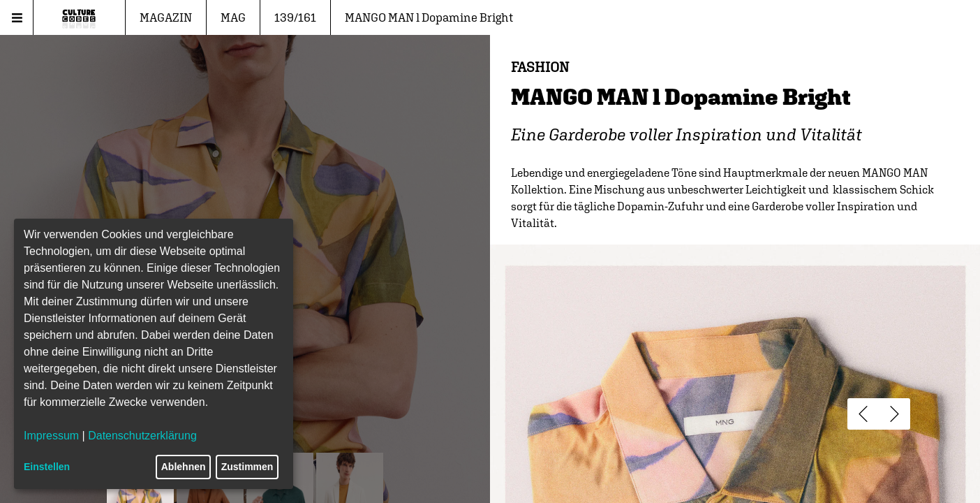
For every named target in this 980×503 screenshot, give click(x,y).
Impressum (51, 436)
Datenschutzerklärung (142, 436)
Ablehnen (184, 467)
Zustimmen (247, 467)
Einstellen (47, 467)
